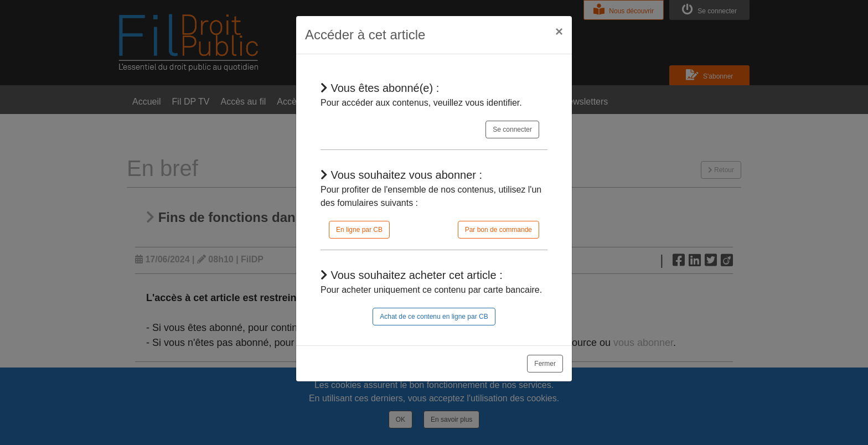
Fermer (545, 364)
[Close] (559, 32)
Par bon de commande (498, 230)
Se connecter (512, 130)
